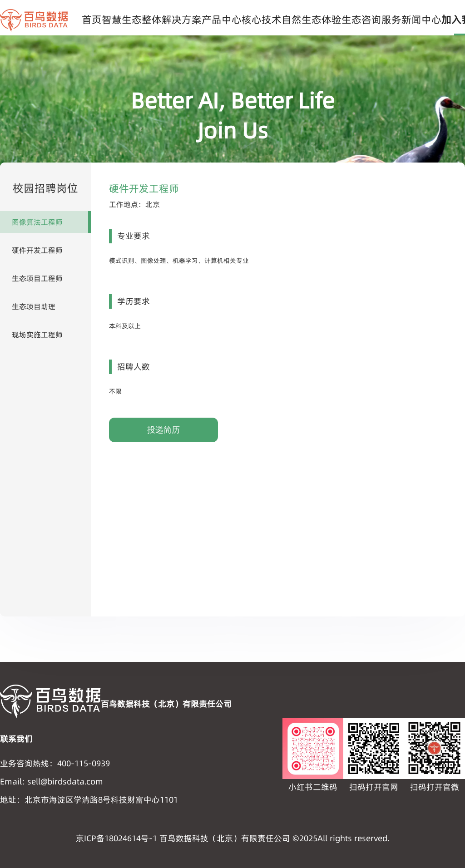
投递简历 (163, 430)
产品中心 (222, 20)
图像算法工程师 (37, 222)
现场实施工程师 (37, 335)
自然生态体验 (312, 20)
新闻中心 (421, 20)
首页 (92, 20)
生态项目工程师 (37, 278)
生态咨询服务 (371, 20)
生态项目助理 (34, 306)
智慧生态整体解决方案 (152, 20)
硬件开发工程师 (37, 250)
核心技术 (262, 20)
